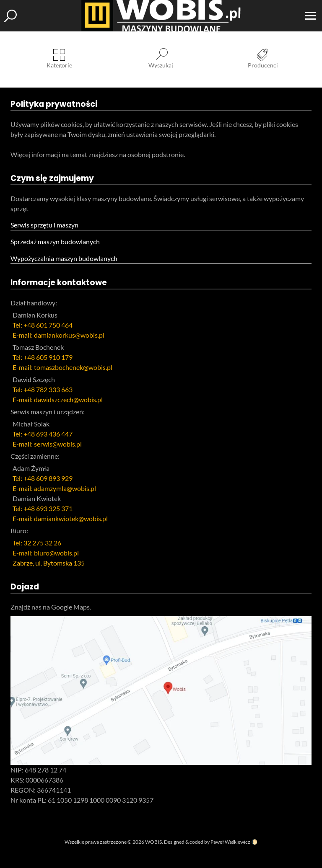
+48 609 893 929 (48, 478)
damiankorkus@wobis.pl (69, 335)
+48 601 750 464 (48, 325)
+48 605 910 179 (48, 357)
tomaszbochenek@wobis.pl (73, 367)
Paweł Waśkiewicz (230, 842)
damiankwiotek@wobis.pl (71, 518)
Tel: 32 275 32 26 (37, 543)
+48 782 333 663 (48, 389)
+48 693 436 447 (48, 434)
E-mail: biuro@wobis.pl (46, 553)
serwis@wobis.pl (58, 444)
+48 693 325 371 (48, 508)
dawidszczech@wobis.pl (68, 399)
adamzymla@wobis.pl (65, 488)
